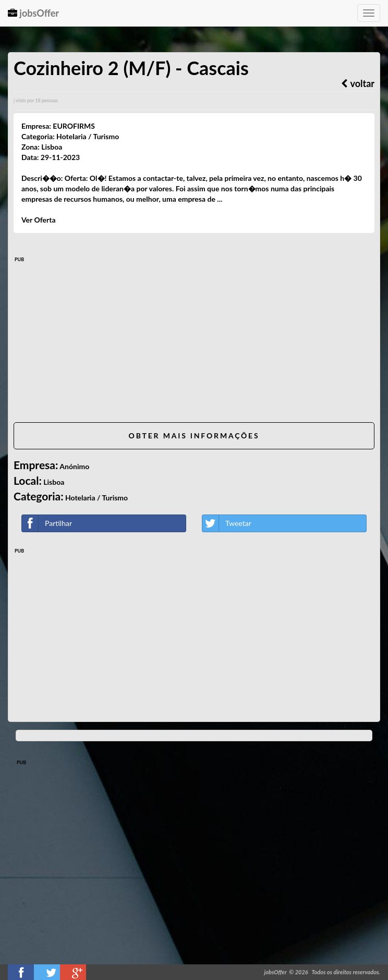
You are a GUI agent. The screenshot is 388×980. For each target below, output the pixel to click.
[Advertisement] (194, 341)
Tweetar (227, 523)
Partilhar (47, 523)
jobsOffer (33, 13)
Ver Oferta (39, 220)
